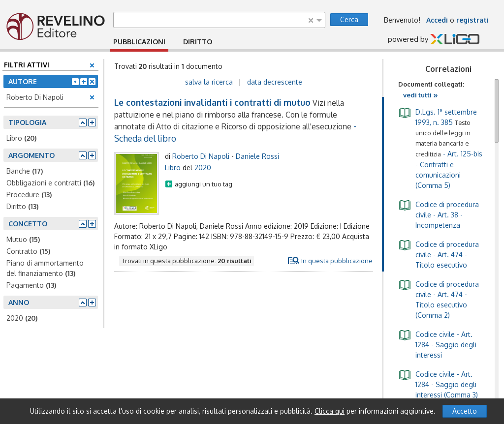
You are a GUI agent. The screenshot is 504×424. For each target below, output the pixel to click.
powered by (434, 40)
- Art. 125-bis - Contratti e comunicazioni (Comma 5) (440, 148)
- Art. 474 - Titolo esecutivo (439, 254)
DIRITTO (198, 42)
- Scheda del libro (235, 120)
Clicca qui (330, 411)
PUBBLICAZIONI (139, 42)
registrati (472, 20)
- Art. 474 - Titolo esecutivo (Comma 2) (439, 299)
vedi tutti (421, 95)
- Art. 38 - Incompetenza (439, 214)
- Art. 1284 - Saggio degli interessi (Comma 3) (438, 384)
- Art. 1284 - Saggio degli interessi (437, 344)
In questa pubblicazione (337, 261)
